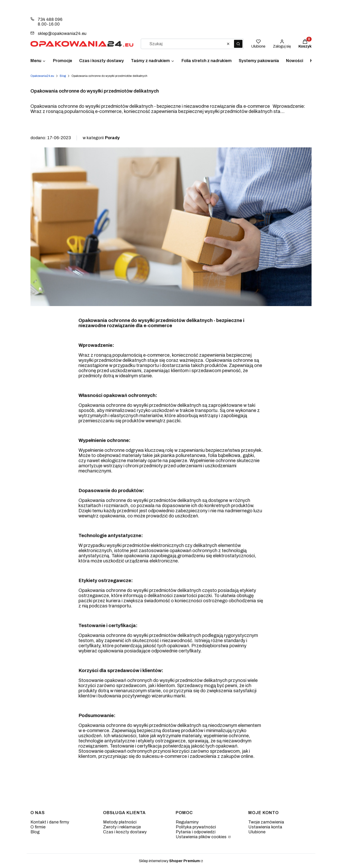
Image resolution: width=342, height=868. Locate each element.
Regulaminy (187, 822)
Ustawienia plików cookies (202, 837)
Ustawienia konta (265, 827)
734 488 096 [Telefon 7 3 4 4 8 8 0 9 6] (50, 19)
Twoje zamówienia (266, 822)
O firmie (38, 827)
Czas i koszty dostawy (125, 832)
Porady (112, 138)
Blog (63, 76)
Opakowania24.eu (42, 76)
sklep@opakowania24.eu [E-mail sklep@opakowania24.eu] (62, 34)
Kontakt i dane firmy (50, 822)
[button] (238, 44)
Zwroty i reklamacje (122, 827)
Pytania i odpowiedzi (196, 832)
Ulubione (257, 832)
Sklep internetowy (169, 861)
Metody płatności (120, 822)
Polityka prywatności (196, 827)
